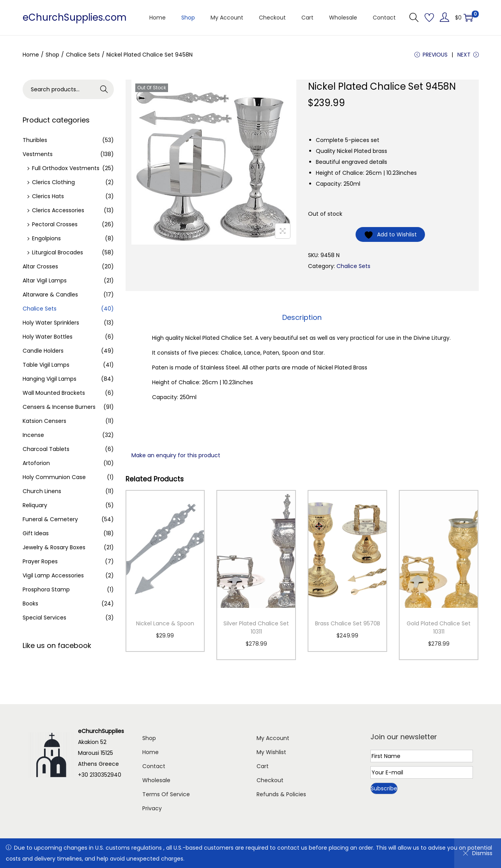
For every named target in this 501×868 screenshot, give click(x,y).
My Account (273, 738)
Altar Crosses (40, 266)
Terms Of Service (166, 794)
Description (302, 317)
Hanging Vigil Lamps (50, 379)
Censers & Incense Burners (59, 407)
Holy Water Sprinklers (51, 323)
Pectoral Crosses (55, 224)
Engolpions (46, 238)
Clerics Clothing (53, 182)
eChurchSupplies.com (75, 17)
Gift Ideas (36, 533)
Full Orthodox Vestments (66, 168)
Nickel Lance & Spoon (165, 623)
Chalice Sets (83, 55)
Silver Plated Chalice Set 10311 (256, 627)
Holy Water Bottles (48, 337)
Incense (33, 435)
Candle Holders (43, 351)
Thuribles (35, 140)
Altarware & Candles (50, 295)
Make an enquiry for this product (176, 455)
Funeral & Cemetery (50, 519)
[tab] (302, 318)
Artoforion (36, 463)
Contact (154, 766)
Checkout (270, 780)
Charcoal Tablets (46, 449)
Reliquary (35, 505)
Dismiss (478, 853)
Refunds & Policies (281, 794)
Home (31, 55)
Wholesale (156, 780)
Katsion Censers (44, 421)
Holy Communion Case (54, 477)
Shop (52, 55)
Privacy (152, 808)
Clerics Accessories (58, 210)
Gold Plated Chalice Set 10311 (439, 627)
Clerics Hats (48, 196)
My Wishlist (271, 752)
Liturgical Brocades (58, 252)
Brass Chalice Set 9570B (348, 623)
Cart (263, 766)
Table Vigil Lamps (46, 365)
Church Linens (42, 491)
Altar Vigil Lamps (45, 280)
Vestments (38, 154)
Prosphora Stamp (46, 589)
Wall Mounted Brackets (54, 393)
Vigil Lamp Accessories (53, 575)
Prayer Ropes (40, 561)
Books (30, 604)
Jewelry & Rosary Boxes (54, 547)
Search (104, 89)
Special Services (44, 618)
